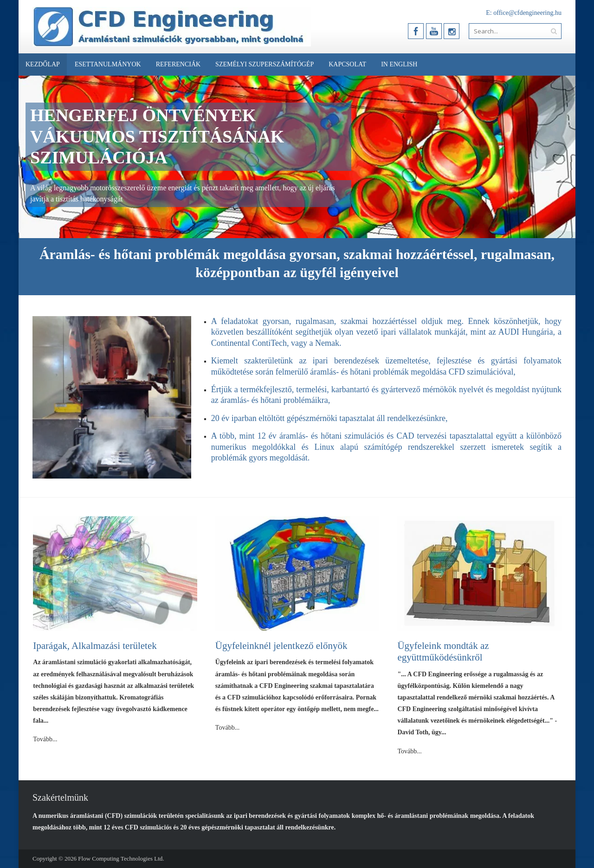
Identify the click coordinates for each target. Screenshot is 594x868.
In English (399, 64)
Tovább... (45, 739)
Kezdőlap (43, 64)
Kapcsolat (347, 64)
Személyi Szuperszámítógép (265, 64)
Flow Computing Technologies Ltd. (121, 858)
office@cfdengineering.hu (527, 13)
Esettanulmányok (108, 64)
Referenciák (178, 64)
